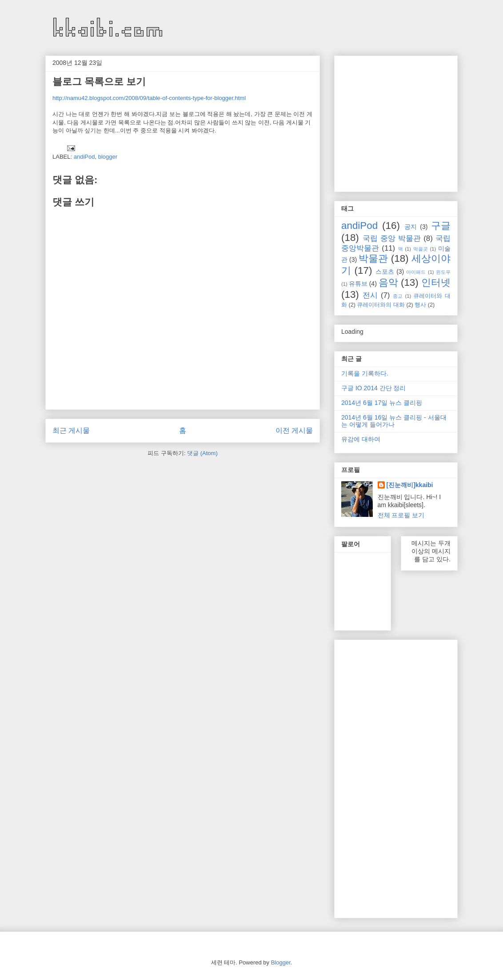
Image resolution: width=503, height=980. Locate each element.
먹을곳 (421, 249)
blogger (108, 157)
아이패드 (416, 272)
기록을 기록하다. (365, 373)
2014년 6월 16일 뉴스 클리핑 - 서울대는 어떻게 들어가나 (394, 421)
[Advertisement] (416, 121)
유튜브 (358, 284)
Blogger (281, 962)
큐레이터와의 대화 (381, 305)
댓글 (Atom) (202, 453)
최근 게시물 (71, 430)
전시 (370, 295)
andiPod (84, 157)
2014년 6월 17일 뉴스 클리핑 (382, 403)
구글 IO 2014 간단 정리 (373, 388)
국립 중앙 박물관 (392, 238)
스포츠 (385, 272)
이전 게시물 (294, 430)
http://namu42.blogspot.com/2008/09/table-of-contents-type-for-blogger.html (149, 98)
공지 (411, 227)
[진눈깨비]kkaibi (410, 485)
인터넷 (436, 282)
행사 (420, 305)
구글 (441, 226)
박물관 (373, 258)
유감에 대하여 (361, 439)
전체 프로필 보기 (401, 515)
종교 (398, 296)
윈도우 (443, 272)
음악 (388, 282)
